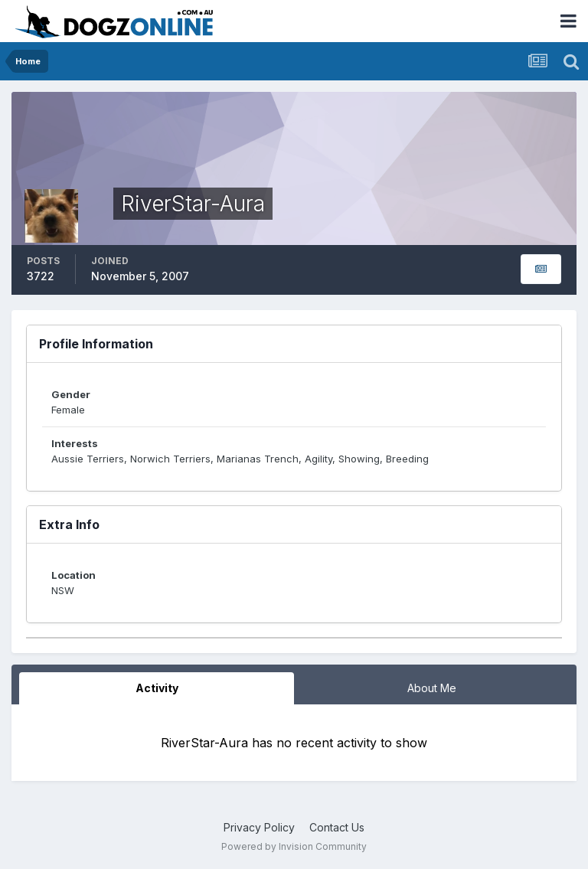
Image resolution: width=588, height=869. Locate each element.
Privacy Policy (259, 827)
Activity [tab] (157, 688)
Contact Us (337, 827)
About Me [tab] (432, 688)
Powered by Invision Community (294, 846)
